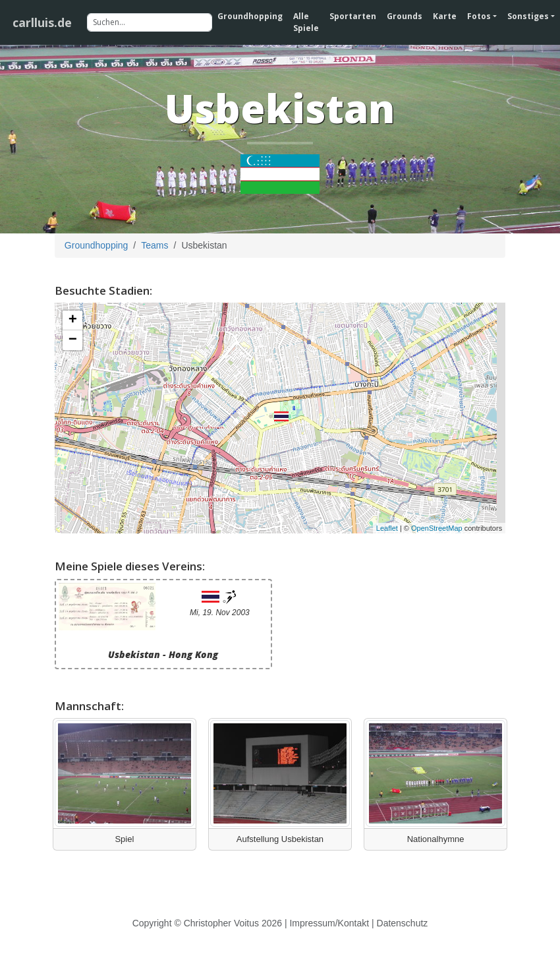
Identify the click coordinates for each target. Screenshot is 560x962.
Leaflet (387, 528)
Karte (445, 16)
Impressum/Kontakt (329, 923)
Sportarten (353, 16)
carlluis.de (42, 22)
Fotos (479, 16)
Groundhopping (250, 16)
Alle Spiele (306, 22)
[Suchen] (150, 22)
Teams (154, 245)
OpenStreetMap (437, 528)
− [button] (73, 340)
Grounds (405, 16)
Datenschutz (403, 923)
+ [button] (73, 320)
